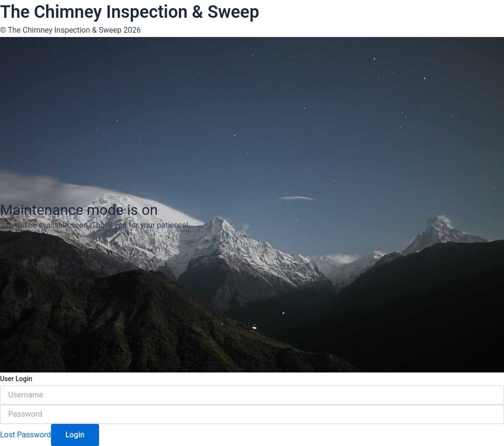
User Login (16, 379)
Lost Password (25, 435)
